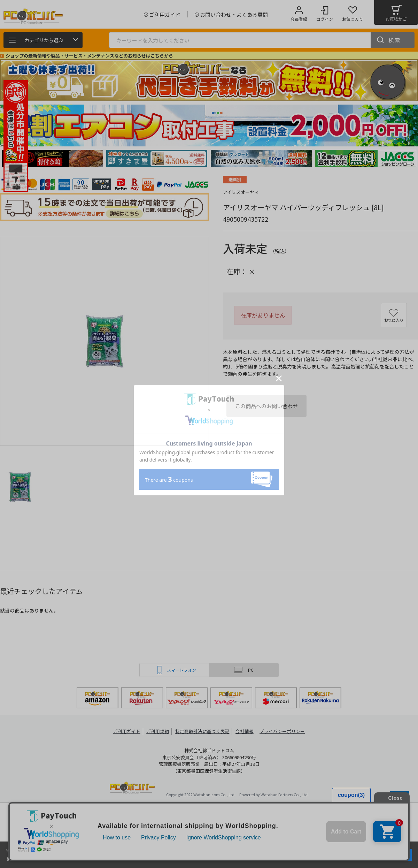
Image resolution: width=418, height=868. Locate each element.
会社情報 (245, 731)
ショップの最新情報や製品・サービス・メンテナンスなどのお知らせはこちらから (89, 56)
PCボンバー (132, 789)
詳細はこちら (74, 858)
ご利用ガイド (127, 731)
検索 (395, 40)
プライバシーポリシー (282, 731)
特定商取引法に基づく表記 (203, 731)
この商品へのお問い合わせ (266, 406)
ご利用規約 (159, 731)
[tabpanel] (52, 158)
